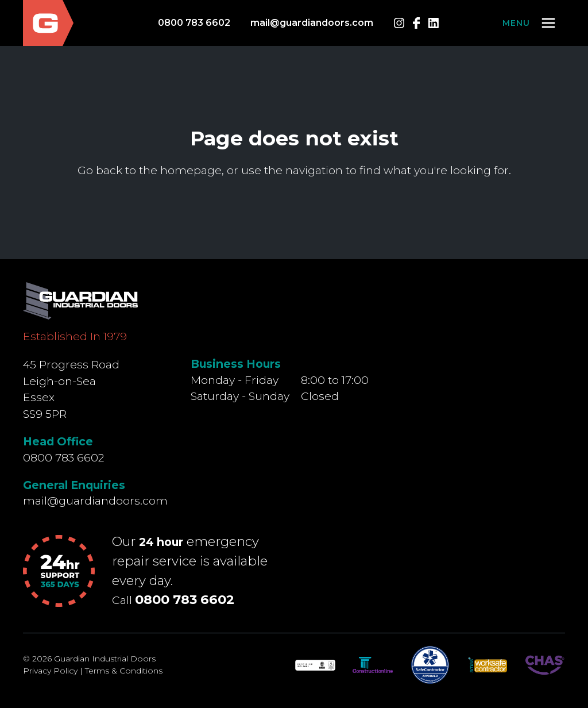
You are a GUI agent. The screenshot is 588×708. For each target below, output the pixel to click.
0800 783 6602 (194, 23)
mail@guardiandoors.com (312, 23)
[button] (530, 23)
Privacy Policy (50, 671)
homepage (191, 170)
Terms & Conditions (124, 671)
